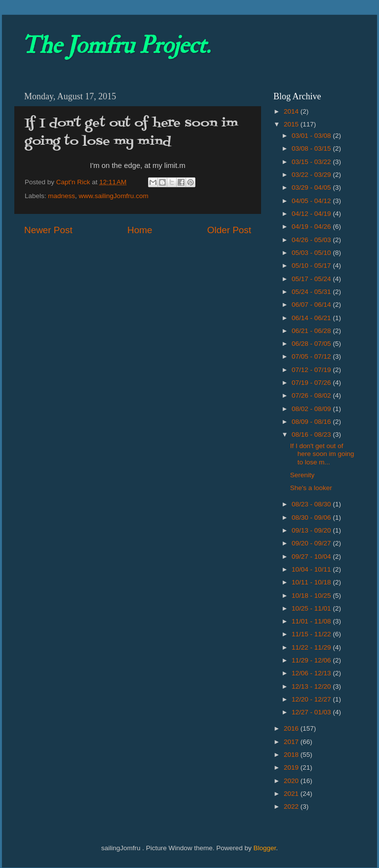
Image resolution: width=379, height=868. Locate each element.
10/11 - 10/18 (312, 582)
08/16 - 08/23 (312, 434)
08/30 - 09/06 (312, 517)
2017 (292, 742)
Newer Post (48, 230)
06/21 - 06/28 (312, 331)
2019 (292, 767)
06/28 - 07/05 (312, 344)
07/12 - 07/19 (312, 370)
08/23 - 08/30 (312, 504)
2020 (292, 781)
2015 (292, 124)
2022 (292, 806)
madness (61, 196)
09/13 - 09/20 (312, 530)
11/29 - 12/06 (312, 660)
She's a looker (311, 488)
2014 (292, 111)
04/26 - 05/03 (312, 240)
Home (140, 230)
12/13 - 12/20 (312, 686)
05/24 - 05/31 (312, 292)
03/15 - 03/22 (312, 162)
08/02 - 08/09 (312, 409)
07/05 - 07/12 (312, 356)
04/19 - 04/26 (312, 227)
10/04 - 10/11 (312, 569)
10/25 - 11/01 (312, 608)
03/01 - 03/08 (312, 136)
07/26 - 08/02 (312, 395)
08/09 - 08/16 (312, 422)
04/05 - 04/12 (312, 201)
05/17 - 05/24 (312, 279)
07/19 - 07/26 (312, 383)
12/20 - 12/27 (312, 699)
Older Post (229, 230)
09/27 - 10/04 (312, 557)
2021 (292, 794)
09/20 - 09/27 (312, 543)
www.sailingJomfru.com (114, 196)
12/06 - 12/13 (312, 673)
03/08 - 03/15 (312, 148)
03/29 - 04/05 (312, 187)
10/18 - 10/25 (312, 596)
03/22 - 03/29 (312, 175)
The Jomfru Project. (116, 45)
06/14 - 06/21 (312, 318)
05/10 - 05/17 (312, 266)
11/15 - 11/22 (312, 634)
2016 (292, 728)
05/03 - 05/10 (312, 253)
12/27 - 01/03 (312, 712)
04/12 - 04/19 (312, 214)
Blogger (265, 848)
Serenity (303, 475)
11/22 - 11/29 (312, 647)
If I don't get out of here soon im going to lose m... (322, 454)
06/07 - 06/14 (312, 305)
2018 (292, 755)
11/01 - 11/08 (312, 621)
